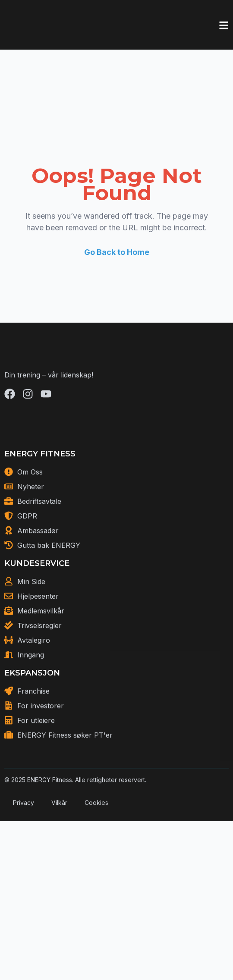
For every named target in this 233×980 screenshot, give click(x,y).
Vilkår (59, 832)
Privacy (24, 832)
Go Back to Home (117, 252)
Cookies (96, 832)
